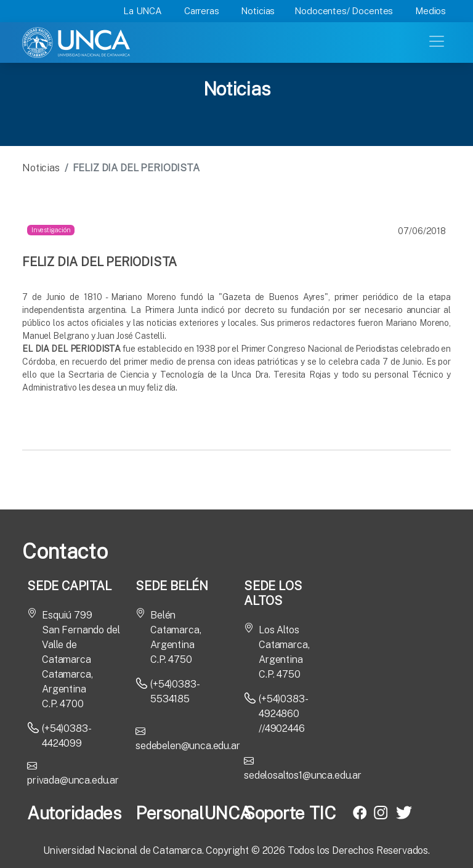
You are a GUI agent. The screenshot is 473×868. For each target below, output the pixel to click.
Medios (431, 11)
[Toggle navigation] (438, 40)
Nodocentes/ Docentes (344, 11)
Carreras (202, 11)
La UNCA (143, 11)
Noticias (258, 11)
